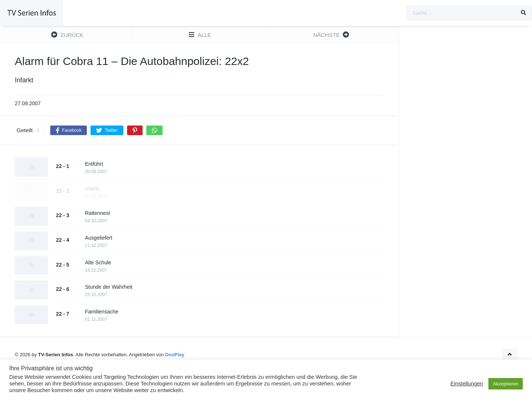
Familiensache (102, 312)
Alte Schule (98, 262)
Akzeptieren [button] (506, 384)
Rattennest (98, 213)
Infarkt (92, 189)
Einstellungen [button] (467, 384)
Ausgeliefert (99, 238)
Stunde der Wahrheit (109, 287)
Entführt (94, 164)
